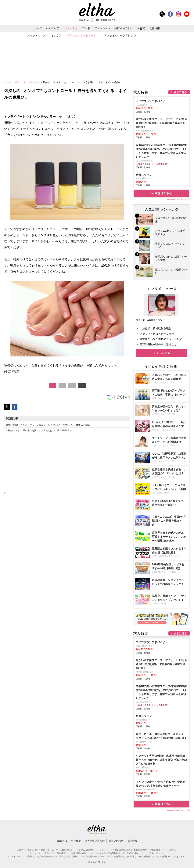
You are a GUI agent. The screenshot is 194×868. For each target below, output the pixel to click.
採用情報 (132, 841)
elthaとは (62, 841)
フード (86, 28)
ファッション (102, 28)
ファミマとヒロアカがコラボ (157, 334)
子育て (141, 28)
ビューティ (71, 28)
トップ (38, 28)
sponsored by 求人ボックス (178, 199)
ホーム (8, 82)
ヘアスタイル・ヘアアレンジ (119, 35)
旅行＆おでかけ (124, 28)
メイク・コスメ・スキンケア (45, 35)
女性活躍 (155, 28)
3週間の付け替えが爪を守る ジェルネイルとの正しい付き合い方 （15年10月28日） (49, 425)
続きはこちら (163, 193)
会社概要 (76, 841)
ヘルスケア (53, 28)
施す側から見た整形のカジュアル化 (161, 339)
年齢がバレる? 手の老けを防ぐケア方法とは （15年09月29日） (39, 430)
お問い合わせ (116, 841)
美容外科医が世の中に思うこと (158, 344)
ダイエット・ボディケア (82, 35)
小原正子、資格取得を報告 (156, 328)
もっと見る (163, 353)
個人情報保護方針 (95, 841)
